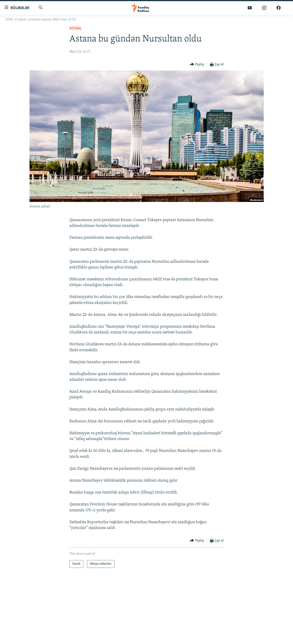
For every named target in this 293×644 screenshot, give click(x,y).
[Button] (197, 65)
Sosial (75, 28)
